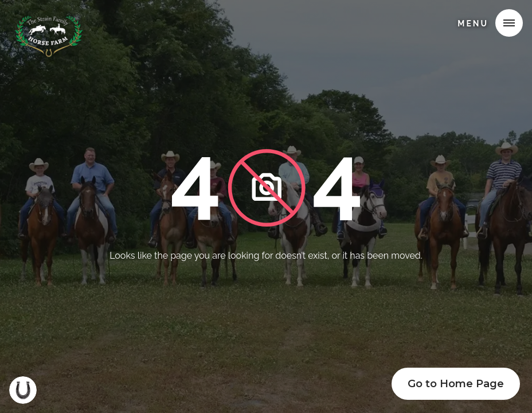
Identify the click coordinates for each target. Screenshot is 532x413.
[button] (509, 23)
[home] (50, 25)
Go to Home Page (456, 384)
